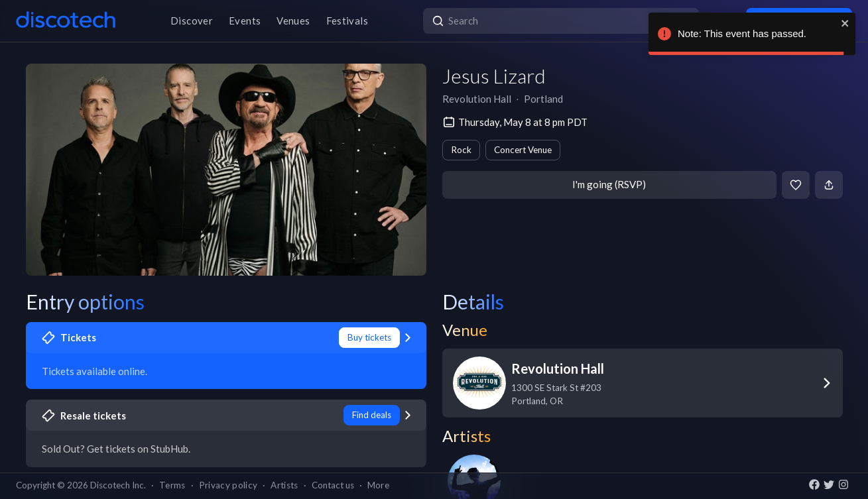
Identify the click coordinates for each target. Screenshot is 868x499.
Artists (284, 485)
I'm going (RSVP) (609, 184)
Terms (172, 485)
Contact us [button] (333, 485)
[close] (845, 23)
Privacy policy (228, 485)
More (378, 485)
